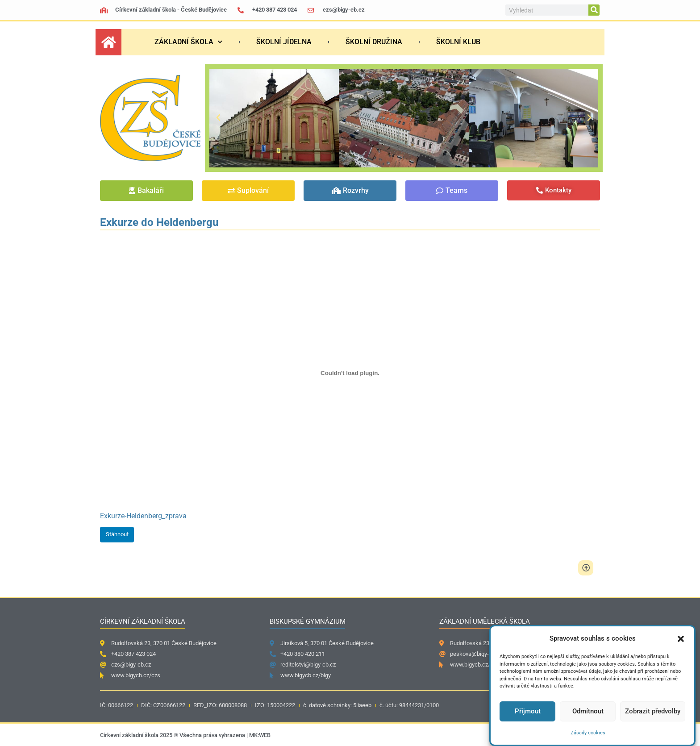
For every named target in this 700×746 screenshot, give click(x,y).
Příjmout (528, 711)
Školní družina (374, 42)
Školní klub (458, 42)
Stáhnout (117, 534)
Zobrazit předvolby (653, 711)
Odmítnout (588, 711)
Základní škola (188, 42)
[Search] (594, 10)
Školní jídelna (284, 42)
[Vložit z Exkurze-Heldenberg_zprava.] (350, 373)
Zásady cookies (588, 733)
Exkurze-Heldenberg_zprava (143, 516)
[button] (681, 639)
